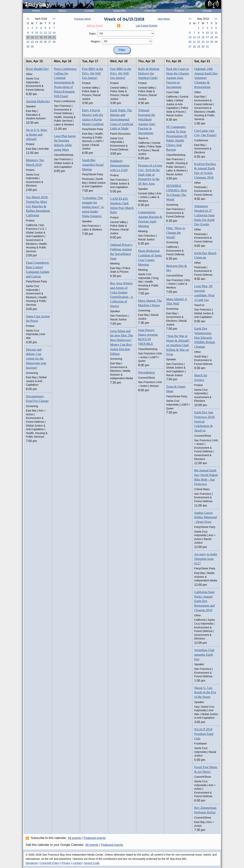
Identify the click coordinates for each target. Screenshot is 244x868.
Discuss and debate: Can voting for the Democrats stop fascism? (36, 359)
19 (45, 37)
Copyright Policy (50, 863)
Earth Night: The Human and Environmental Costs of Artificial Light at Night (122, 119)
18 (41, 37)
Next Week (164, 19)
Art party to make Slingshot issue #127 (206, 559)
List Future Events (146, 26)
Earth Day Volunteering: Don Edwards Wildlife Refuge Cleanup (205, 338)
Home (36, 11)
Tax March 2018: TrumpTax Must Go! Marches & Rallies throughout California (38, 206)
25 (41, 42)
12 (45, 33)
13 (50, 33)
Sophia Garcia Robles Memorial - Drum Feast (206, 517)
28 (54, 42)
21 (54, 37)
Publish (179, 11)
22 (28, 42)
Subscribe (119, 11)
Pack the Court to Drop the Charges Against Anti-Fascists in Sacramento (178, 78)
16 (32, 37)
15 (28, 37)
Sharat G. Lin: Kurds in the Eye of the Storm (205, 692)
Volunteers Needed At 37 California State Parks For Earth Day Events (204, 215)
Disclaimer (32, 863)
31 (207, 47)
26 (45, 42)
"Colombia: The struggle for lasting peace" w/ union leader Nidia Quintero (93, 207)
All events (74, 838)
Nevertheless (147, 372)
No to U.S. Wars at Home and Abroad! (37, 135)
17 (37, 37)
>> (54, 19)
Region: (96, 41)
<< (28, 19)
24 (37, 42)
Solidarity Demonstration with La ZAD (120, 165)
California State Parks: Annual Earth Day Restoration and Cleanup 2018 (204, 601)
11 (41, 33)
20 (50, 37)
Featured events (95, 838)
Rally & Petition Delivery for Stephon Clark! (149, 73)
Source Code (92, 863)
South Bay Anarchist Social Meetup (93, 165)
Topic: (93, 34)
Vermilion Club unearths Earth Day (204, 655)
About (62, 11)
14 (54, 33)
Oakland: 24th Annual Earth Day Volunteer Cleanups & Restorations (206, 78)
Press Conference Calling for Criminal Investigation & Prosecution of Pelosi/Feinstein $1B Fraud (65, 82)
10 (37, 33)
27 (50, 42)
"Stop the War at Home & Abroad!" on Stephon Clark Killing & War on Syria (178, 345)
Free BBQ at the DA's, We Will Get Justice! (93, 73)
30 (32, 47)
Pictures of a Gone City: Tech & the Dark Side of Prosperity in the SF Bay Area (150, 175)
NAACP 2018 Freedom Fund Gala (204, 734)
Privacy (66, 863)
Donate (207, 11)
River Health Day (37, 69)
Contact (89, 11)
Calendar (150, 11)
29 (28, 47)
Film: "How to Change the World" (176, 233)
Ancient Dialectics (38, 101)
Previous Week (82, 19)
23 (32, 42)
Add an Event (95, 26)
